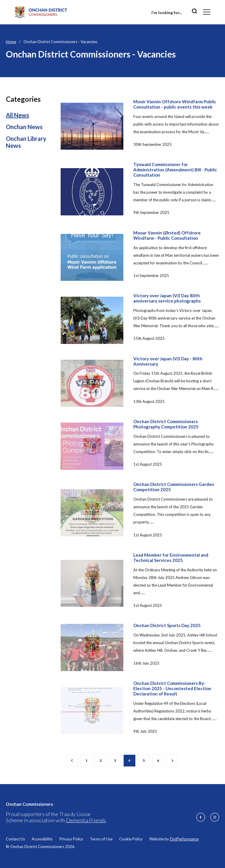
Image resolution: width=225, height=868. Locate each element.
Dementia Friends (86, 820)
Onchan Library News (26, 142)
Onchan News (24, 127)
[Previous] (72, 761)
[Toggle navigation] (207, 12)
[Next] (173, 761)
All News (17, 115)
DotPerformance (184, 839)
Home (11, 42)
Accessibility (42, 839)
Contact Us (15, 839)
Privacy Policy (71, 839)
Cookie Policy (131, 839)
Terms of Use (101, 839)
